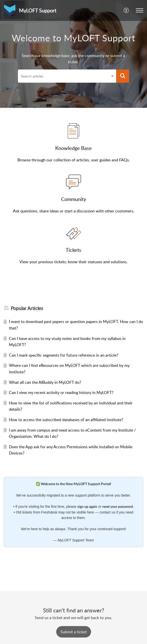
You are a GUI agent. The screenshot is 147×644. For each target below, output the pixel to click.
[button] (126, 10)
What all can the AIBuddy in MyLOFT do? (45, 382)
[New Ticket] (74, 632)
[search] (63, 76)
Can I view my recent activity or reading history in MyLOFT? (61, 392)
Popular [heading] (27, 308)
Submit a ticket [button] (74, 632)
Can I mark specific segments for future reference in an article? (64, 355)
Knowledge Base (73, 148)
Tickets (73, 250)
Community (74, 199)
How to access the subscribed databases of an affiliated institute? (66, 420)
